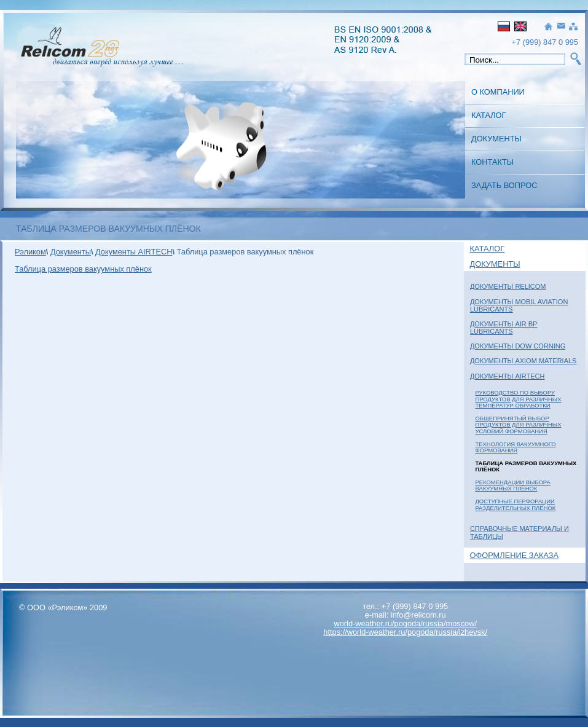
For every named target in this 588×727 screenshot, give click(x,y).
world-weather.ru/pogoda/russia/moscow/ (405, 623)
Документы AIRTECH (508, 376)
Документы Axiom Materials (523, 361)
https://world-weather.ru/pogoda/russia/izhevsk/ (405, 632)
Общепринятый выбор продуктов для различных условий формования (518, 425)
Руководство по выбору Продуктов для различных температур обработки (518, 399)
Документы (496, 139)
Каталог (488, 115)
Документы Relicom (508, 286)
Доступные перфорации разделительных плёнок (515, 504)
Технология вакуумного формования (515, 447)
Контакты (492, 162)
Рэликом (30, 252)
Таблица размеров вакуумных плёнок (83, 269)
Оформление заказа (515, 555)
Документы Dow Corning (518, 346)
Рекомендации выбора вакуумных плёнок (512, 485)
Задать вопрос (504, 185)
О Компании (498, 92)
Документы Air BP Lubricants (504, 328)
